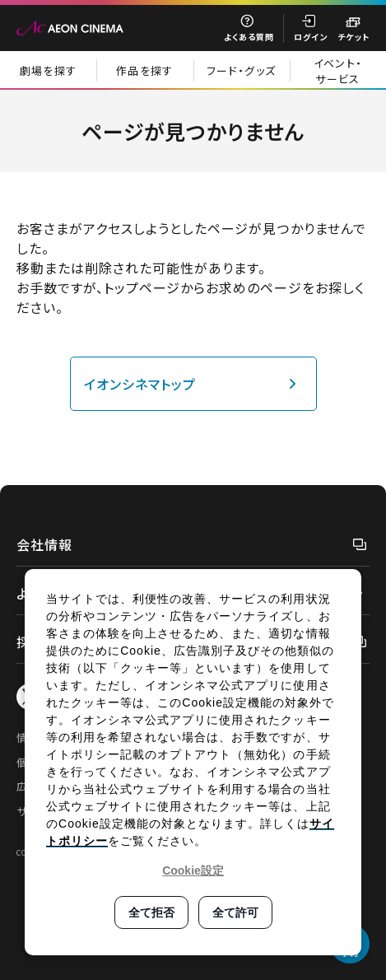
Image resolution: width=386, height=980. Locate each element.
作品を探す (145, 70)
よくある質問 (249, 37)
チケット (353, 37)
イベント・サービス (338, 71)
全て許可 (235, 912)
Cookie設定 (193, 870)
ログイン (311, 37)
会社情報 (44, 544)
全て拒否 (151, 912)
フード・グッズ (241, 70)
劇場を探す (49, 70)
